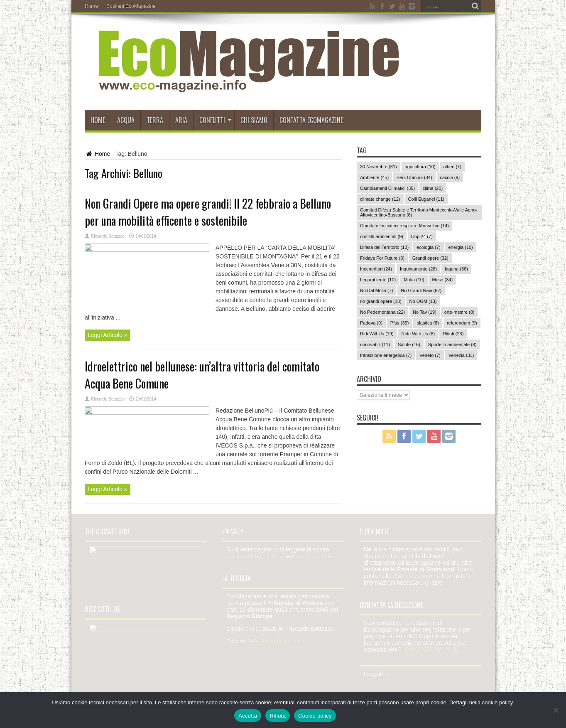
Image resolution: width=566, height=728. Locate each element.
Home (91, 6)
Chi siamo (254, 120)
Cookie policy (315, 716)
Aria (181, 120)
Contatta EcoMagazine (311, 120)
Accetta (248, 716)
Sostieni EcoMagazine (131, 6)
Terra (155, 120)
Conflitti (215, 120)
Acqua (126, 120)
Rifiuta (278, 716)
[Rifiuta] (556, 710)
